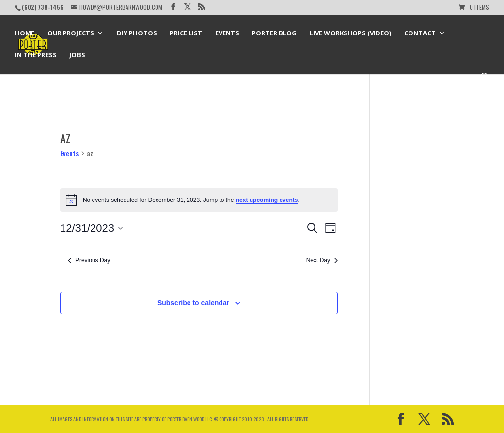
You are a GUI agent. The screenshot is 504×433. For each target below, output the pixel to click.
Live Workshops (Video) (350, 33)
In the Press (36, 55)
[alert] (199, 200)
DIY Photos (137, 33)
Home (25, 33)
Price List (186, 33)
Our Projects (71, 33)
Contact (420, 33)
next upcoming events (267, 200)
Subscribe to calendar (193, 303)
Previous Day (89, 260)
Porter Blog (274, 33)
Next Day (322, 260)
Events (227, 33)
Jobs (77, 55)
